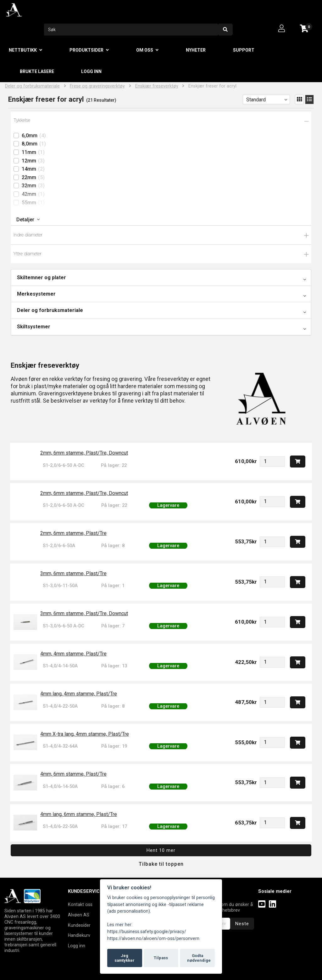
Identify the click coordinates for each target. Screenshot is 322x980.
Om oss (145, 50)
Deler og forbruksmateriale (32, 86)
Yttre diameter (28, 254)
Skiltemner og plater (42, 278)
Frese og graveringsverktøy (97, 86)
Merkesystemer (36, 294)
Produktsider (86, 50)
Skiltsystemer (34, 327)
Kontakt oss (80, 904)
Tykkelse (22, 120)
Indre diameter (28, 235)
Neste (242, 924)
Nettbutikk (23, 50)
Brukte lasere (37, 71)
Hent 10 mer (161, 850)
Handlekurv (79, 935)
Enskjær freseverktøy (157, 86)
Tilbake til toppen (161, 864)
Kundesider (79, 925)
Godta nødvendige (199, 958)
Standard (256, 100)
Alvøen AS (79, 915)
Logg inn (91, 71)
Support (244, 50)
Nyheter (196, 50)
